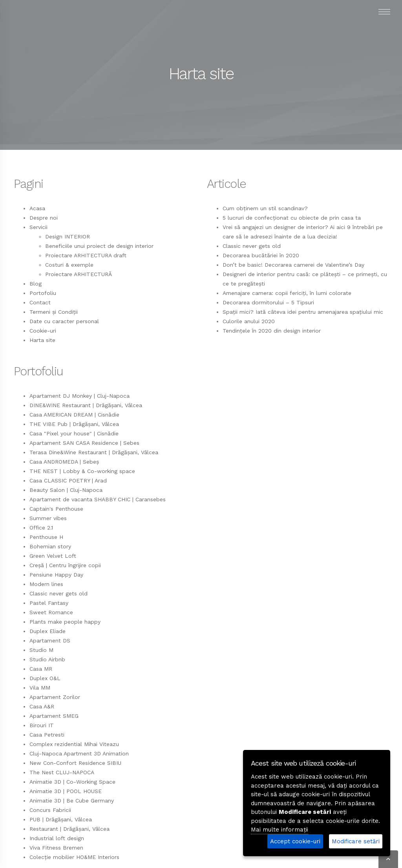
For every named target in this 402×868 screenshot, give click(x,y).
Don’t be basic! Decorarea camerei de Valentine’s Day (293, 265)
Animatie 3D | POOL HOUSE (66, 791)
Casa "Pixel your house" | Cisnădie (74, 433)
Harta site (42, 340)
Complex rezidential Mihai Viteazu (74, 744)
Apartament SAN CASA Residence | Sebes (84, 443)
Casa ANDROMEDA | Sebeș (64, 462)
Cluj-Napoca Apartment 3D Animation (79, 753)
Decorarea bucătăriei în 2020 (261, 255)
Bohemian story (50, 546)
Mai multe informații (280, 830)
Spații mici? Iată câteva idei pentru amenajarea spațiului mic (303, 312)
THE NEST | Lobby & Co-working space (82, 471)
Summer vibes (48, 518)
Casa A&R (42, 706)
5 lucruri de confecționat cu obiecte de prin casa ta (292, 218)
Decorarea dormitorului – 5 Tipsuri (268, 302)
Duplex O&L (45, 678)
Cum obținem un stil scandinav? (265, 208)
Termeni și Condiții (54, 312)
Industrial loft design (57, 838)
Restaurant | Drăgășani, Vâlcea (69, 829)
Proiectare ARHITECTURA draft (86, 255)
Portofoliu (43, 293)
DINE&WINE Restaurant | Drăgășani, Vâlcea (86, 405)
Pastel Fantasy (49, 603)
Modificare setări (356, 841)
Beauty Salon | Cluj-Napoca (66, 490)
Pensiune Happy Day (56, 575)
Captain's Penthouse (56, 509)
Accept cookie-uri (295, 841)
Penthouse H (46, 537)
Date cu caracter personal (64, 321)
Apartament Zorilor (55, 697)
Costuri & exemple (69, 265)
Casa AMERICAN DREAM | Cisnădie (74, 415)
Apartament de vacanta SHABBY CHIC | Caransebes (98, 499)
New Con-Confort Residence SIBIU (75, 763)
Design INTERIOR (68, 237)
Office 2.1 (41, 528)
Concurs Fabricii (50, 810)
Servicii (38, 227)
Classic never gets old (252, 246)
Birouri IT (42, 725)
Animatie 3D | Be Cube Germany (72, 801)
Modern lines (46, 584)
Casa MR (41, 669)
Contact (40, 302)
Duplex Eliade (48, 631)
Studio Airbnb (47, 659)
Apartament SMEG (54, 716)
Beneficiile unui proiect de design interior (99, 246)
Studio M (41, 650)
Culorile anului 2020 (249, 321)
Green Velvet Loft (53, 556)
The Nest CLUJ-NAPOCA (62, 772)
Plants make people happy (65, 622)
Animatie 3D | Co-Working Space (72, 782)
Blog (36, 284)
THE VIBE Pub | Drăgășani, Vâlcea (74, 424)
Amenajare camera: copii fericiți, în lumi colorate (287, 293)
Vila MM (40, 688)
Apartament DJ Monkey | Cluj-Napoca (79, 396)
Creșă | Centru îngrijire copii (65, 565)
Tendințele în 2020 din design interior (272, 331)
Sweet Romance (51, 612)
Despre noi (44, 218)
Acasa (37, 208)
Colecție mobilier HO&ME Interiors (74, 857)
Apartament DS (50, 641)
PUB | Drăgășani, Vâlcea (61, 819)
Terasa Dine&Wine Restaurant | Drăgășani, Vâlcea (94, 452)
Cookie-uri (43, 331)
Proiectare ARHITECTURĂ (79, 274)
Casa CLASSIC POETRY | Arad (68, 480)
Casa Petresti (47, 735)
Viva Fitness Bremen (56, 848)
